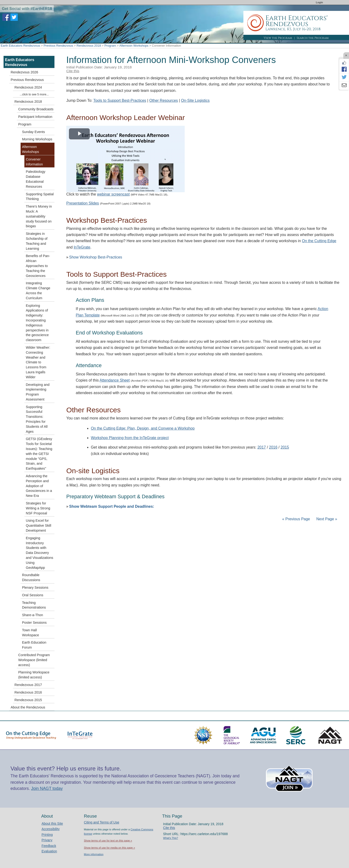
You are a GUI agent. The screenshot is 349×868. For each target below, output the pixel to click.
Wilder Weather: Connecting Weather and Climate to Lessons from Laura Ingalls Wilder (38, 362)
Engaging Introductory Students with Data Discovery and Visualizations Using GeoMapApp (40, 553)
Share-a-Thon (33, 615)
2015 (285, 447)
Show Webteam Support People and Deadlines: (110, 506)
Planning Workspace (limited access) (34, 675)
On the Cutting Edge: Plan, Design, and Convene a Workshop (143, 428)
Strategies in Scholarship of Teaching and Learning (37, 241)
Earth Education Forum (34, 645)
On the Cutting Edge (319, 241)
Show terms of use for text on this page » (108, 841)
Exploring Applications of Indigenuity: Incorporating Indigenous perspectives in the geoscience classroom (37, 323)
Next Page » (326, 519)
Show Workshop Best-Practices (94, 257)
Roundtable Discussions (31, 577)
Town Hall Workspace (31, 633)
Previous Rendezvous (58, 46)
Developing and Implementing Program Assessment (38, 392)
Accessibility (50, 829)
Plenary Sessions (35, 588)
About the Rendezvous (28, 707)
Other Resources (163, 100)
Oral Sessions (33, 595)
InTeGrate (82, 247)
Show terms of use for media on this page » (109, 848)
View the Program (278, 38)
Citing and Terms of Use (101, 822)
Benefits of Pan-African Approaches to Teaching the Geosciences (38, 266)
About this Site (52, 823)
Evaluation (49, 851)
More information (94, 854)
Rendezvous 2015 (28, 700)
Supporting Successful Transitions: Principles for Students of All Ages (37, 419)
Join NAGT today (47, 788)
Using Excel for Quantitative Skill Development (38, 525)
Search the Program (313, 38)
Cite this (73, 71)
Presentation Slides (83, 203)
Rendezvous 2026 (24, 72)
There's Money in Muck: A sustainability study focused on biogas (39, 216)
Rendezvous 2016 (28, 692)
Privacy (47, 840)
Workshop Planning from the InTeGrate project (130, 438)
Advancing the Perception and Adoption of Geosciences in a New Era (39, 486)
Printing (47, 835)
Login (319, 2)
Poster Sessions (34, 623)
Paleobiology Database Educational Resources (36, 179)
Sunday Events (34, 132)
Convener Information (34, 162)
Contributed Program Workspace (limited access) (34, 660)
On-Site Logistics (195, 100)
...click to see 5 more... (34, 94)
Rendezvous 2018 (89, 46)
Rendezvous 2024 (28, 87)
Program (110, 46)
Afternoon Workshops (134, 46)
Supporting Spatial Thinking (40, 197)
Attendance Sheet (115, 380)
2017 (262, 447)
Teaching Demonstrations (34, 605)
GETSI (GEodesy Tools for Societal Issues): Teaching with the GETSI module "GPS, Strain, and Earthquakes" (39, 454)
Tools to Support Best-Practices (120, 100)
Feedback (49, 846)
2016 (273, 447)
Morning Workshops (37, 139)
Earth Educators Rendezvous (20, 46)
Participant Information (35, 117)
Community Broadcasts (36, 109)
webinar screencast (113, 194)
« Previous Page (296, 519)
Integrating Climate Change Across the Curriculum (38, 290)
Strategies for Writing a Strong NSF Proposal (38, 508)
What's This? (171, 838)
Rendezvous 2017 (28, 685)
